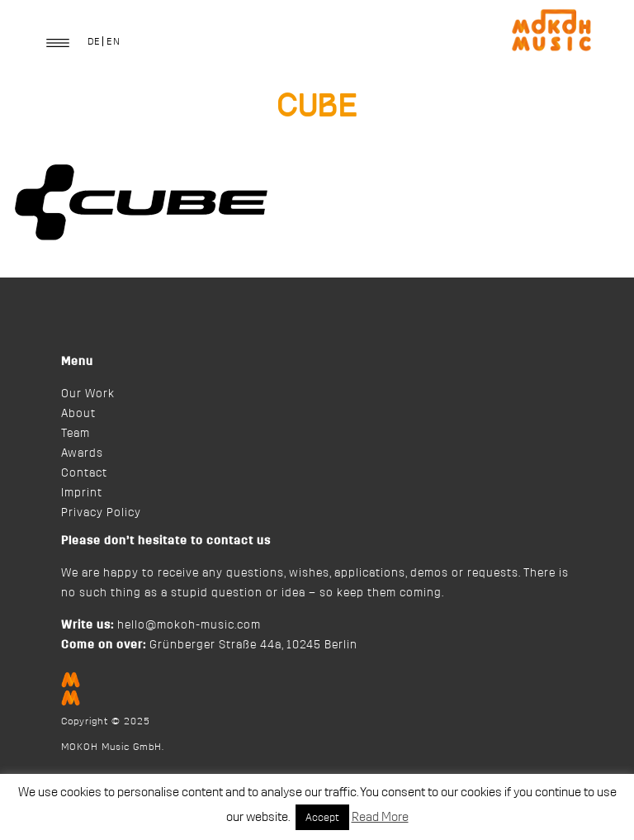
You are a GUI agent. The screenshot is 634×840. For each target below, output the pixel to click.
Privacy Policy (101, 513)
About (78, 414)
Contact (84, 473)
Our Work (88, 394)
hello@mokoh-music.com (189, 625)
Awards (82, 453)
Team (76, 434)
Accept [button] (322, 817)
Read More (380, 817)
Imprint (82, 493)
